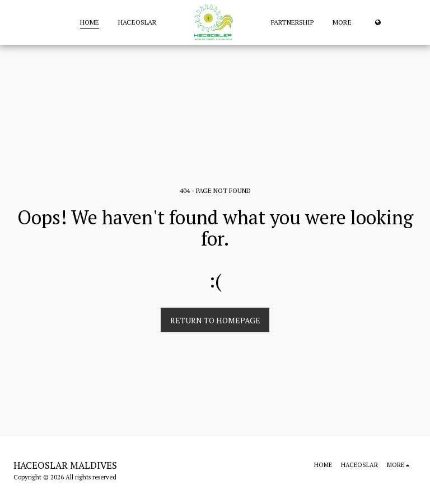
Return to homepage (215, 320)
